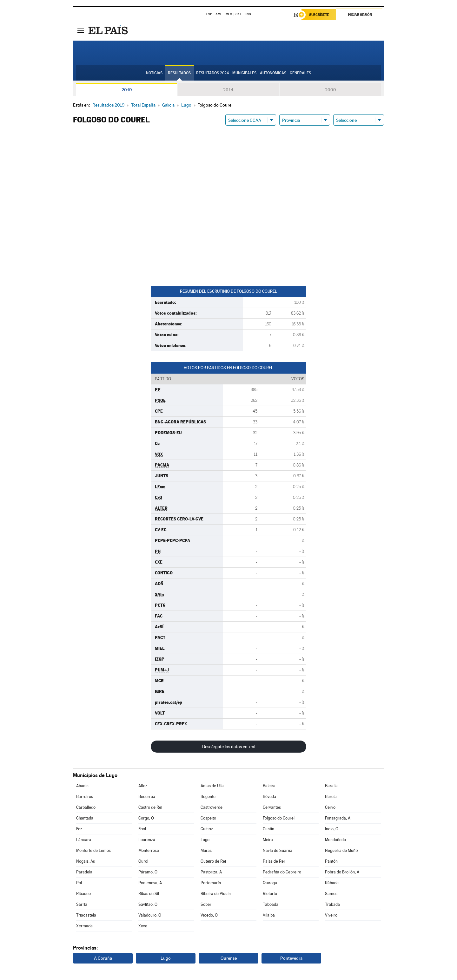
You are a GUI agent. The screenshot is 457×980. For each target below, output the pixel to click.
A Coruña (103, 958)
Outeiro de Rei (213, 862)
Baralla (331, 786)
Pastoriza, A (211, 872)
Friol (142, 829)
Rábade (332, 883)
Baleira (269, 786)
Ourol (143, 862)
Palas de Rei (274, 862)
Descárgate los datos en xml (229, 747)
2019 (127, 90)
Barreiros (85, 797)
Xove (143, 926)
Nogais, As (86, 862)
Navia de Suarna (278, 851)
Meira (268, 840)
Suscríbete (319, 15)
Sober (206, 905)
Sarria (82, 905)
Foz (79, 829)
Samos (331, 894)
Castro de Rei (150, 808)
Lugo (205, 840)
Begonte (208, 797)
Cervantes (272, 808)
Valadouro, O (150, 915)
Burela (331, 797)
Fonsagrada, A (338, 818)
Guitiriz (207, 829)
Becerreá (147, 797)
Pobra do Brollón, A (342, 872)
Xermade (84, 926)
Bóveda (269, 797)
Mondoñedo (335, 840)
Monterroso (149, 851)
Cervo (330, 808)
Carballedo (86, 808)
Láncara (84, 840)
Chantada (85, 818)
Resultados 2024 (212, 73)
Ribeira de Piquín (216, 894)
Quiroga (270, 883)
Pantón (331, 862)
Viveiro (331, 915)
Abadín (82, 786)
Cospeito (208, 818)
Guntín (268, 829)
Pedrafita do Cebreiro (282, 872)
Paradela (84, 872)
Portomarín (211, 883)
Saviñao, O (148, 905)
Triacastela (86, 915)
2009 (330, 90)
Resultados (179, 73)
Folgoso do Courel (279, 818)
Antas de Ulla (212, 786)
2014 (228, 90)
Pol (79, 883)
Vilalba (269, 915)
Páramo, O (148, 872)
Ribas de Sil (149, 894)
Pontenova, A (150, 883)
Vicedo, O (209, 915)
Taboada (271, 905)
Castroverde (212, 808)
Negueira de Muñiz (342, 851)
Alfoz (143, 786)
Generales (300, 73)
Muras (206, 851)
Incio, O (332, 829)
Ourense (229, 958)
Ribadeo (83, 894)
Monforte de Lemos (93, 851)
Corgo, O (146, 818)
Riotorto (270, 894)
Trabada (332, 905)
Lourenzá (147, 840)
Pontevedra (291, 958)
